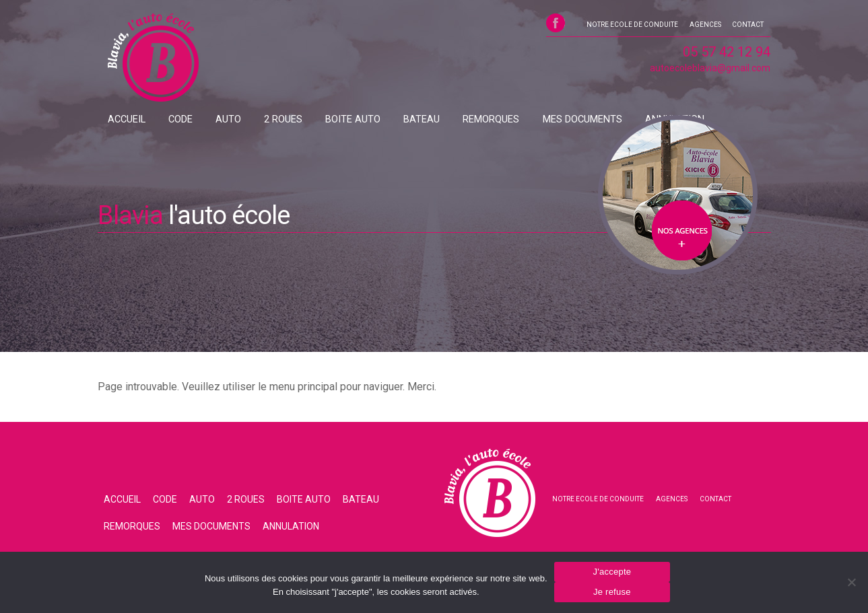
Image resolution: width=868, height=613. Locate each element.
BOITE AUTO (304, 120)
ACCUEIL (122, 120)
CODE (165, 120)
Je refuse (612, 592)
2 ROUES (246, 120)
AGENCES (705, 27)
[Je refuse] (851, 582)
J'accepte (612, 572)
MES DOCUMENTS (499, 120)
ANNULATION (578, 120)
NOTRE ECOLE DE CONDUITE (631, 27)
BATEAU (361, 120)
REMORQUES (420, 120)
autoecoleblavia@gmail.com (710, 72)
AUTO (202, 120)
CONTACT (748, 27)
